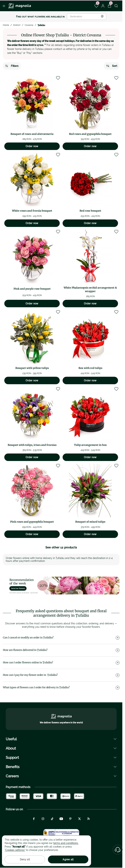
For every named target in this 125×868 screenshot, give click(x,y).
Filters (12, 66)
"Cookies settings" (15, 850)
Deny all (25, 859)
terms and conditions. (66, 843)
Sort (112, 66)
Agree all (68, 859)
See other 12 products (61, 547)
